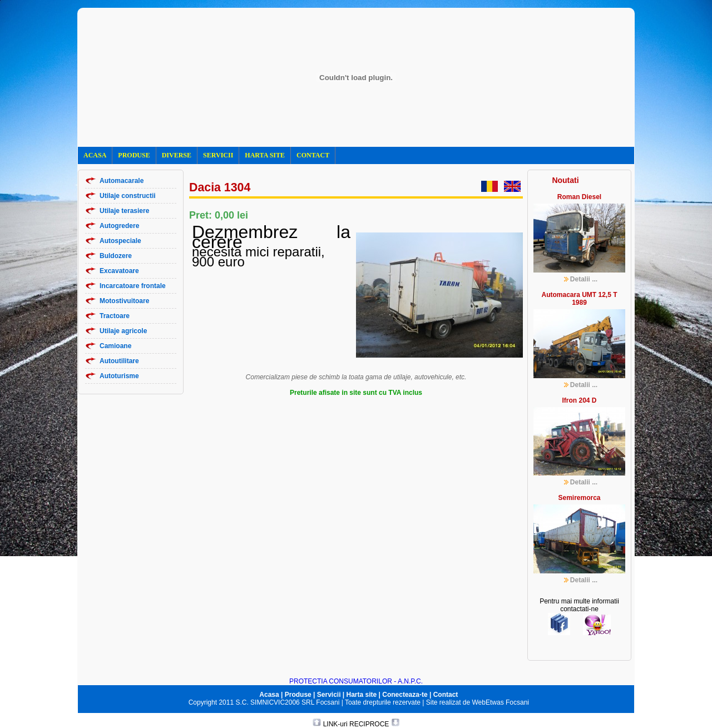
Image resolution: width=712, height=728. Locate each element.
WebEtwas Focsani (501, 702)
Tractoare (115, 316)
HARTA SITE (265, 155)
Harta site (362, 695)
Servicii (329, 695)
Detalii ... (584, 279)
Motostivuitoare (124, 301)
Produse (298, 695)
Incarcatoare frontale (133, 286)
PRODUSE (134, 155)
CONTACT (313, 155)
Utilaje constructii (128, 196)
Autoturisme (119, 376)
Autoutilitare (119, 361)
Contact (446, 695)
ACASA (95, 155)
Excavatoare (119, 271)
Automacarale (122, 181)
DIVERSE (177, 155)
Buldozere (116, 256)
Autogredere (119, 226)
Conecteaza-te (405, 695)
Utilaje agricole (123, 331)
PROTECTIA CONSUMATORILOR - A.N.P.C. (356, 681)
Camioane (115, 346)
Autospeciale (120, 241)
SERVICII (218, 155)
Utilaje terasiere (124, 211)
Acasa (269, 695)
